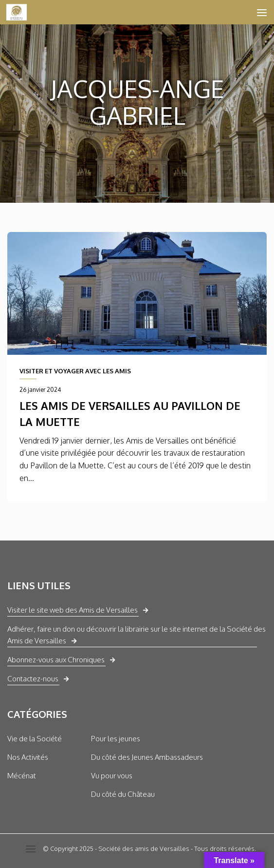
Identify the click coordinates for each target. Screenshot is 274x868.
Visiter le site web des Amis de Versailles (73, 610)
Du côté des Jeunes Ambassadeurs (147, 757)
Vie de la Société (35, 739)
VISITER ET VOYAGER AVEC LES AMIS (75, 371)
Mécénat (22, 776)
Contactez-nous (33, 679)
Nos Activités (28, 757)
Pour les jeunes (116, 739)
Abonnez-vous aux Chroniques (56, 660)
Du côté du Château (123, 794)
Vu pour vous (112, 776)
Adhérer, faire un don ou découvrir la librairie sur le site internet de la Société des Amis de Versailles (137, 635)
